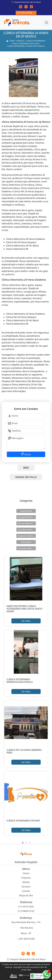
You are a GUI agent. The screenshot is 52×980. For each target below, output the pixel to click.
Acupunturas (26, 511)
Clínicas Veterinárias (27, 523)
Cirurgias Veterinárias (27, 517)
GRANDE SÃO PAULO (26, 477)
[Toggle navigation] (46, 23)
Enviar (27, 454)
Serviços (26, 887)
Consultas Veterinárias (27, 530)
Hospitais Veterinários (27, 536)
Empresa (26, 878)
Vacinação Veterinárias (27, 548)
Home (26, 873)
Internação (26, 542)
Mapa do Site (26, 895)
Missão (26, 882)
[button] (23, 843)
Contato (26, 891)
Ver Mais (26, 621)
